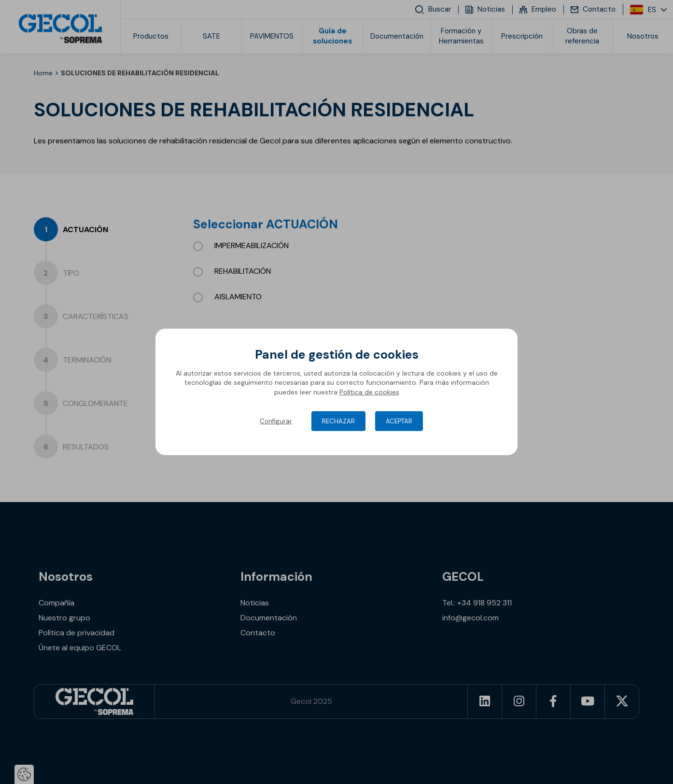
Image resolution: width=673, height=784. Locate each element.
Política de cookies (369, 392)
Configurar (276, 421)
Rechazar (338, 421)
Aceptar (399, 421)
